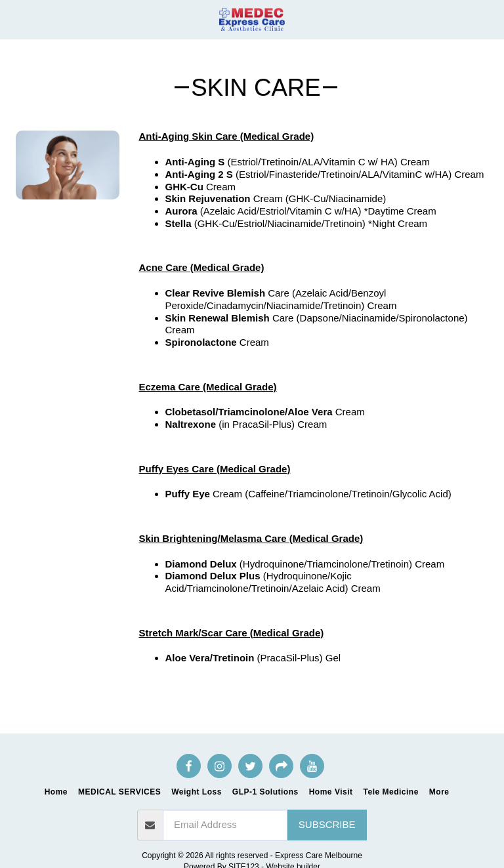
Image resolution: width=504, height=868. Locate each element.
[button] (14, 19)
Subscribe (327, 824)
